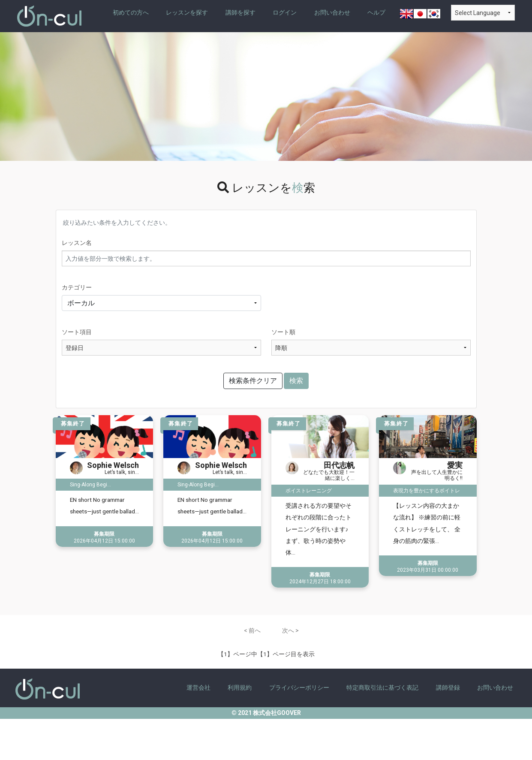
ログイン (285, 12)
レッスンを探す (187, 12)
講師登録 (448, 688)
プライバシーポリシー (299, 688)
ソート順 (283, 332)
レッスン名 (77, 243)
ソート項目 (77, 332)
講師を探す (240, 12)
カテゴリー (77, 287)
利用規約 (240, 688)
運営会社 (198, 688)
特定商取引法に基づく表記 (382, 688)
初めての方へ (131, 12)
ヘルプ (376, 12)
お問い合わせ (332, 12)
